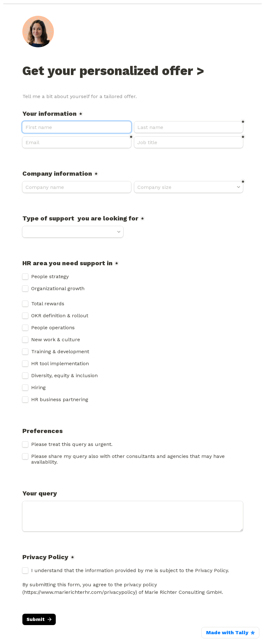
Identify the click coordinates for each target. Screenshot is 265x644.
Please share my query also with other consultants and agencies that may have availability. (129, 459)
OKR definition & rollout (60, 316)
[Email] (77, 142)
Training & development (60, 352)
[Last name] (189, 127)
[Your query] (133, 516)
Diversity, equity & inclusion (64, 376)
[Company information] (77, 187)
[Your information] (77, 127)
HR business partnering (60, 400)
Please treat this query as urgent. (72, 444)
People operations (53, 328)
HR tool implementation (60, 364)
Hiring (39, 388)
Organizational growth (58, 289)
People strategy (50, 277)
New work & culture (56, 340)
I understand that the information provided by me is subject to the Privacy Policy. (131, 571)
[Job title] (189, 142)
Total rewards (48, 304)
